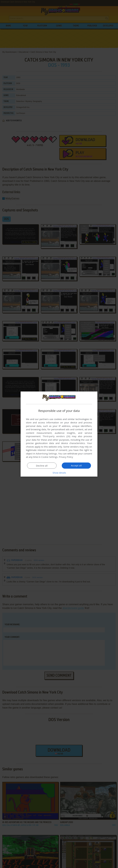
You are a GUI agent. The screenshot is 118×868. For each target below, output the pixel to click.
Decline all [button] (42, 466)
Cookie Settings (49, 457)
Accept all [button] (76, 465)
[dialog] (59, 434)
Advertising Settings (46, 454)
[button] (59, 473)
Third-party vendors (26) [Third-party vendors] (56, 436)
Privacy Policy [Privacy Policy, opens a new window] (66, 457)
